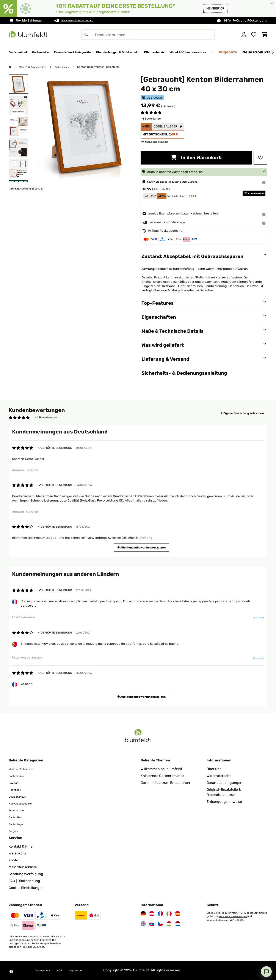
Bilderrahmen (70, 67)
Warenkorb (17, 853)
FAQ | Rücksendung (24, 881)
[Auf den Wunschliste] (260, 158)
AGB (66, 970)
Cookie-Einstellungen (26, 888)
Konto (13, 860)
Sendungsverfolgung (26, 874)
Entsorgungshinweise (224, 802)
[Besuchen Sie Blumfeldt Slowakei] (152, 924)
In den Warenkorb (196, 158)
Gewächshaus (20, 797)
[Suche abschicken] (86, 35)
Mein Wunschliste (23, 867)
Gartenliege (18, 824)
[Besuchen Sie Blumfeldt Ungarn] (169, 924)
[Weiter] (273, 52)
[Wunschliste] (254, 35)
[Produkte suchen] (148, 35)
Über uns (214, 769)
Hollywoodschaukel (24, 804)
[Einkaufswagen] (264, 35)
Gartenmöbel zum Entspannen (165, 783)
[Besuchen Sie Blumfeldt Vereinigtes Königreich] (143, 924)
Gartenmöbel (19, 776)
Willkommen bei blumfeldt (161, 769)
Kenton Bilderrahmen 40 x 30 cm (108, 67)
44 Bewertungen (151, 119)
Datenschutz (45, 970)
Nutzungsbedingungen (220, 920)
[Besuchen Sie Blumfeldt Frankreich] (160, 914)
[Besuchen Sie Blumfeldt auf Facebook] (11, 972)
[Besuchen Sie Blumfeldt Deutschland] (143, 914)
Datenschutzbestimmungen (236, 916)
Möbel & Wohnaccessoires (37, 67)
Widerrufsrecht (219, 776)
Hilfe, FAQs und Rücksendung (246, 21)
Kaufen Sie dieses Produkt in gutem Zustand (180, 182)
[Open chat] (266, 972)
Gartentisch (18, 817)
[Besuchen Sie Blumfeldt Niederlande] (178, 924)
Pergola (15, 831)
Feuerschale (19, 810)
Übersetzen (255, 620)
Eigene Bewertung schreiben (234, 413)
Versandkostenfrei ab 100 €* (81, 21)
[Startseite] (14, 67)
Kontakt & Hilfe (21, 847)
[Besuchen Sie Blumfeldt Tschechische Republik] (160, 924)
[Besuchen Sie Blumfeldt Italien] (169, 914)
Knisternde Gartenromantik (162, 776)
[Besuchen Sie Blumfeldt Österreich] (152, 914)
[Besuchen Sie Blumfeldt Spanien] (178, 914)
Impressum (85, 970)
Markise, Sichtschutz (25, 769)
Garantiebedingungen (224, 783)
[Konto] (244, 35)
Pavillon (15, 783)
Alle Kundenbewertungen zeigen (143, 547)
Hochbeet (16, 790)
